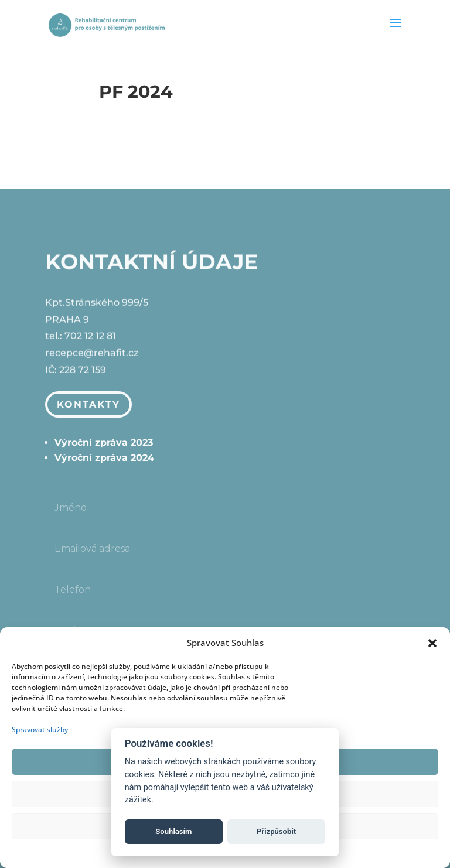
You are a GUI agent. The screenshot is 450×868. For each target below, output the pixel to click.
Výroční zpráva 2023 (104, 442)
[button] (432, 643)
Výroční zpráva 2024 (104, 458)
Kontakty (88, 404)
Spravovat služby (40, 729)
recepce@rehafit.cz (92, 354)
